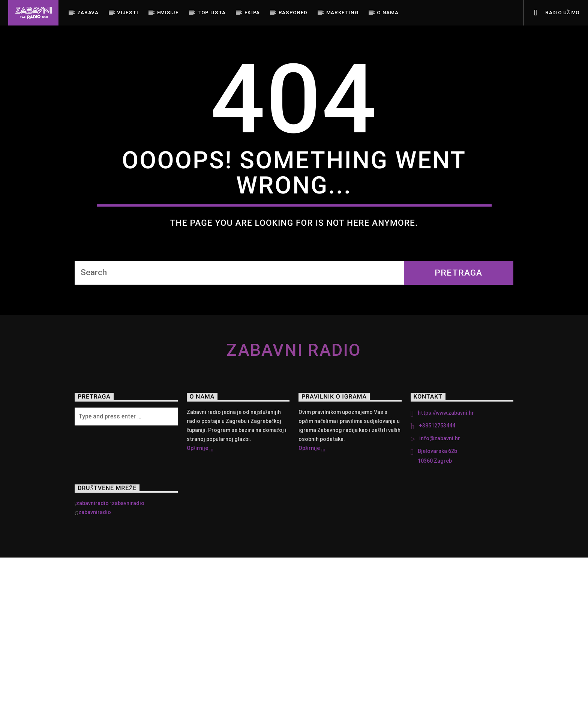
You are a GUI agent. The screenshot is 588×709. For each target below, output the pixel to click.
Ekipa (252, 12)
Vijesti (128, 12)
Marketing (342, 12)
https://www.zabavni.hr (446, 564)
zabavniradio (92, 655)
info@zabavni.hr (440, 590)
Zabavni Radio (294, 501)
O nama (388, 12)
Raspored (293, 12)
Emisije (168, 12)
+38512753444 (437, 577)
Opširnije (200, 600)
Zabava (88, 12)
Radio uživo (557, 13)
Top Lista (211, 12)
